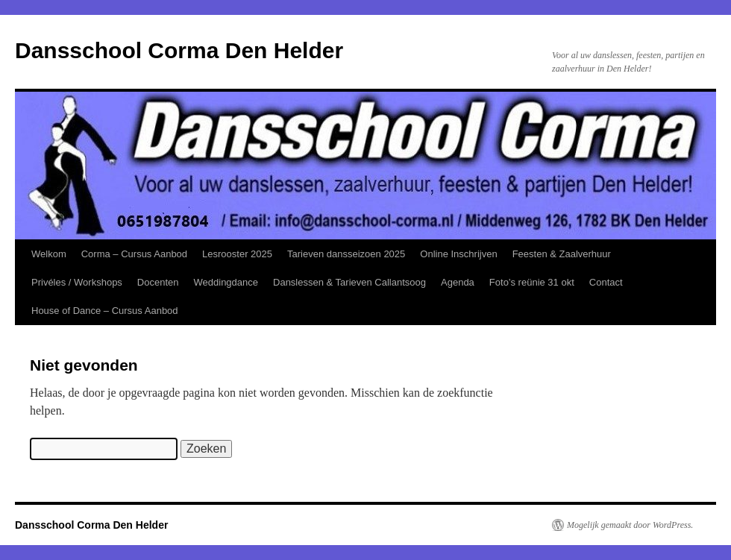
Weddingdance (226, 282)
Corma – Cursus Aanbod (134, 254)
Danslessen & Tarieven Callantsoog (349, 282)
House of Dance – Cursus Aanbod (105, 311)
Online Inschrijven (458, 254)
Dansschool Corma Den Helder (179, 50)
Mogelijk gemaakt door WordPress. (630, 525)
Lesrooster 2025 (237, 254)
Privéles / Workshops (77, 282)
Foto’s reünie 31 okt (532, 282)
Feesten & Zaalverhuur (562, 254)
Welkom (49, 254)
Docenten (158, 282)
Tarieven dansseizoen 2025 (346, 254)
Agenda (458, 282)
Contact (606, 282)
